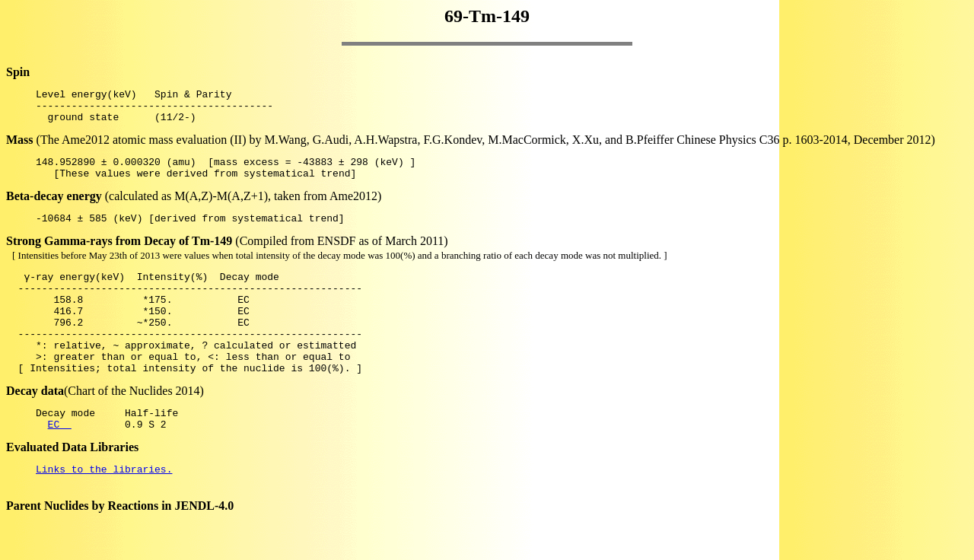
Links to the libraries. (104, 510)
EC (60, 463)
